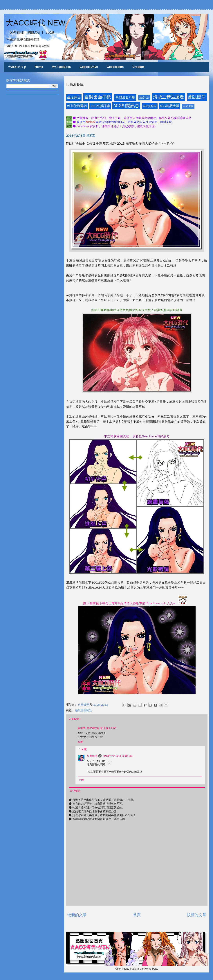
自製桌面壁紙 (98, 97)
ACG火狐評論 (100, 106)
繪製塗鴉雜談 (77, 106)
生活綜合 (74, 97)
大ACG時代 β (17, 67)
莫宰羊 (82, 728)
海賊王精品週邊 (169, 97)
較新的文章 (77, 915)
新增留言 (75, 791)
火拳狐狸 (92, 756)
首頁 (137, 915)
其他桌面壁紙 (125, 97)
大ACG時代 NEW (36, 23)
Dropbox (138, 67)
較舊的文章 (197, 915)
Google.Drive (89, 67)
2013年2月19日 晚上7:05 (101, 728)
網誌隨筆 (197, 97)
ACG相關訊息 (126, 106)
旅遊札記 (144, 98)
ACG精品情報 (169, 106)
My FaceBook (61, 67)
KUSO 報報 (188, 106)
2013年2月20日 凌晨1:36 (118, 756)
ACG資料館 (150, 106)
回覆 (80, 742)
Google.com (115, 67)
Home (39, 67)
